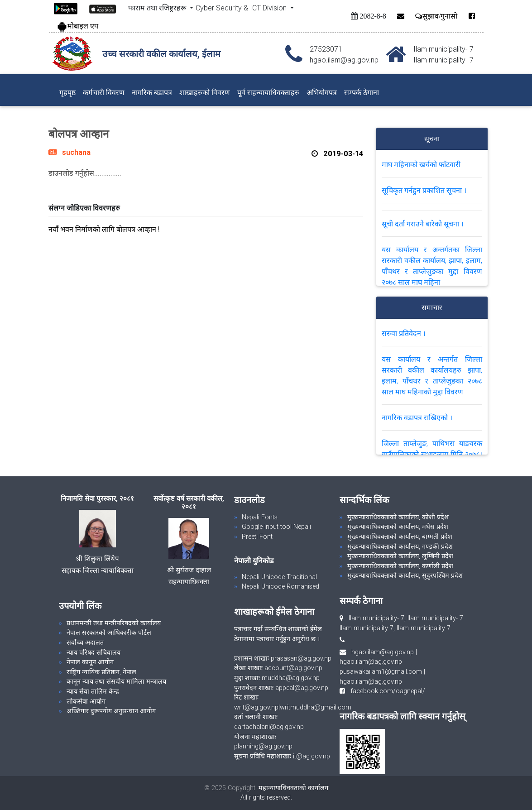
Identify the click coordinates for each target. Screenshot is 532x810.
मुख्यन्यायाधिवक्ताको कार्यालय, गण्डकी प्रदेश (400, 546)
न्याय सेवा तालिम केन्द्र (93, 691)
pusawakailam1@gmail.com (381, 671)
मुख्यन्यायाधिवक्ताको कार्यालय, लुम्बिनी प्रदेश (400, 556)
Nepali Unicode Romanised (280, 586)
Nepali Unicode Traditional (279, 577)
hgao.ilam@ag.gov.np (383, 652)
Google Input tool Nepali (276, 527)
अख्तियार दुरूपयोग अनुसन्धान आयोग (111, 711)
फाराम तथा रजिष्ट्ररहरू (158, 8)
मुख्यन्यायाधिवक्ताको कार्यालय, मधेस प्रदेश (398, 527)
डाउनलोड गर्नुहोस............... (85, 173)
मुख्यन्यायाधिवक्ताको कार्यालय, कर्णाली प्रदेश (400, 566)
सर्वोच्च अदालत (85, 642)
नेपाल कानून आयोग (90, 662)
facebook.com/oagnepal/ (385, 691)
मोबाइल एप (77, 26)
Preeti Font (257, 537)
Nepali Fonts (260, 517)
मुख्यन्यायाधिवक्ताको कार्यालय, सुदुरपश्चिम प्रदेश (405, 575)
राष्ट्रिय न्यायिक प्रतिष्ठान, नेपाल (101, 672)
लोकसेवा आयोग (86, 701)
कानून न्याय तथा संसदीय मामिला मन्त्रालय (116, 681)
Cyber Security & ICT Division (242, 8)
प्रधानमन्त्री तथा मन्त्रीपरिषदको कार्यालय (114, 623)
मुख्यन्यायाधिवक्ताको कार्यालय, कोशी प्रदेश (398, 517)
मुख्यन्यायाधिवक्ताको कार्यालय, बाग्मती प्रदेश (400, 537)
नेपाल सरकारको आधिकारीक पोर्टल (109, 633)
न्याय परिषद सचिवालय (93, 652)
